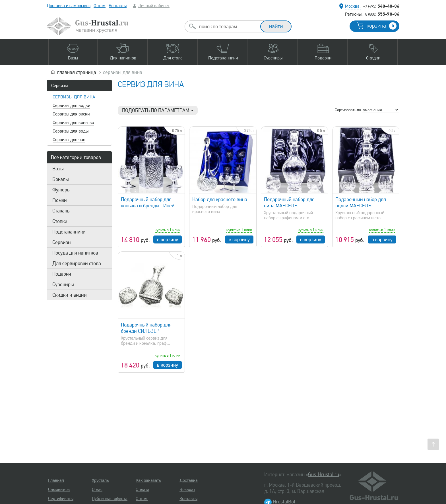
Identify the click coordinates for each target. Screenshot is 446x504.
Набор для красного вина (220, 199)
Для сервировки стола (77, 263)
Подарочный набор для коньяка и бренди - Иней (148, 203)
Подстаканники (69, 232)
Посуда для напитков (75, 253)
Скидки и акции (70, 295)
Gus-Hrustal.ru (324, 474)
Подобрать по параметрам (158, 110)
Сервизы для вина (74, 97)
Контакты (118, 6)
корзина (382, 26)
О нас (97, 489)
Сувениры (63, 284)
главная (77, 72)
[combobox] (228, 26)
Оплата (143, 489)
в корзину (168, 239)
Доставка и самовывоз (69, 6)
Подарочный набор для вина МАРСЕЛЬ (289, 203)
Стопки (60, 221)
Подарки (62, 274)
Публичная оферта (110, 499)
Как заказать (148, 480)
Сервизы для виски (71, 114)
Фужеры (61, 190)
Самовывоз (59, 489)
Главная (56, 480)
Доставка (189, 480)
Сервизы (59, 86)
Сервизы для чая (69, 140)
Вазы (58, 169)
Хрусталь (100, 480)
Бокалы (61, 179)
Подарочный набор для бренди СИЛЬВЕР (146, 328)
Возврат (187, 489)
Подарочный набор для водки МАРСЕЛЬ (361, 203)
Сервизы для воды (71, 131)
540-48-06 (381, 6)
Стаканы (61, 211)
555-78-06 (382, 14)
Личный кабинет (154, 6)
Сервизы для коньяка (73, 123)
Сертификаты (61, 499)
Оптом (100, 6)
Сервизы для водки (71, 106)
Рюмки (60, 200)
